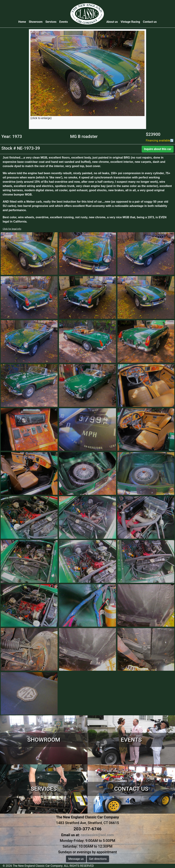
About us (112, 22)
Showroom (36, 22)
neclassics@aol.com (97, 835)
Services (51, 22)
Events (64, 22)
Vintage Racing (130, 22)
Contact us (150, 22)
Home (23, 22)
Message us (76, 859)
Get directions (98, 859)
